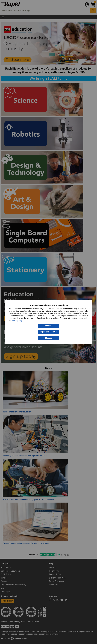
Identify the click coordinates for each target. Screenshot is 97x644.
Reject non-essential (48, 332)
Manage (48, 338)
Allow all (48, 326)
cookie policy (17, 321)
